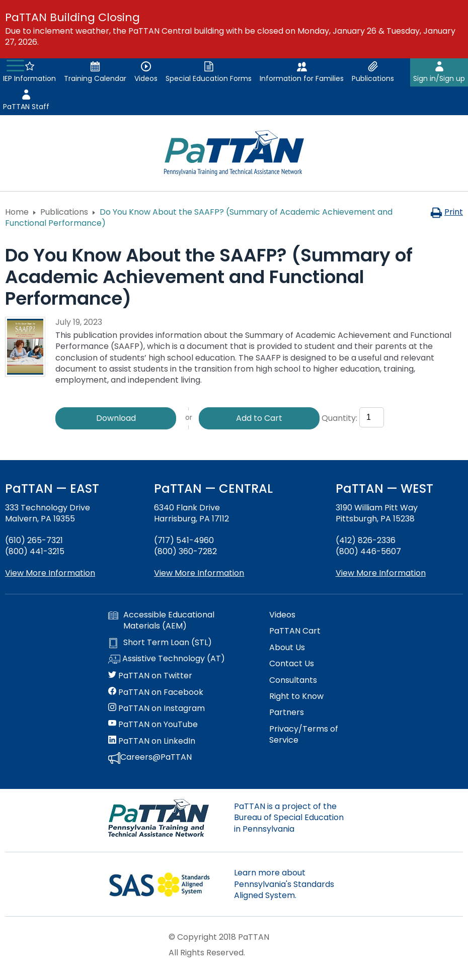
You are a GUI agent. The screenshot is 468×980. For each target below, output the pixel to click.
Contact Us (292, 664)
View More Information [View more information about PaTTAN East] (50, 573)
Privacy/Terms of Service (304, 735)
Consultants (293, 680)
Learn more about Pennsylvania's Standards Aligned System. (284, 884)
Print (447, 212)
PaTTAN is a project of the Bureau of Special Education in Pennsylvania (289, 818)
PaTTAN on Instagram (157, 708)
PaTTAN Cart (295, 631)
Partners (287, 712)
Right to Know (296, 696)
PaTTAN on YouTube (153, 725)
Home (17, 212)
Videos (282, 615)
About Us (287, 648)
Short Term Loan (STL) (160, 643)
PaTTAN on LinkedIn (152, 741)
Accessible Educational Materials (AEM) (161, 620)
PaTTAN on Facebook (156, 692)
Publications (64, 212)
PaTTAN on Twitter (150, 676)
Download (116, 418)
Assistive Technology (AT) (167, 659)
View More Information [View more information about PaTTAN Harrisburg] (199, 573)
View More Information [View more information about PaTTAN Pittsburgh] (381, 573)
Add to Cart (259, 418)
